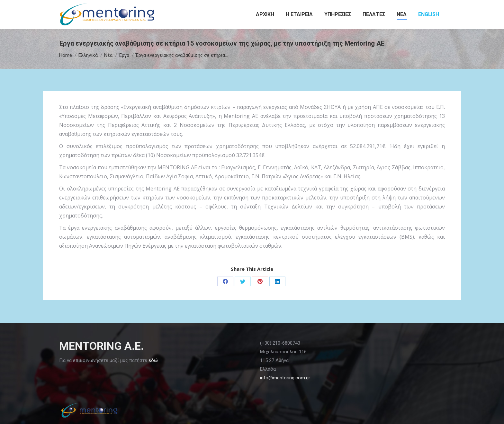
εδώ (153, 360)
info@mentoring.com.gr (285, 378)
